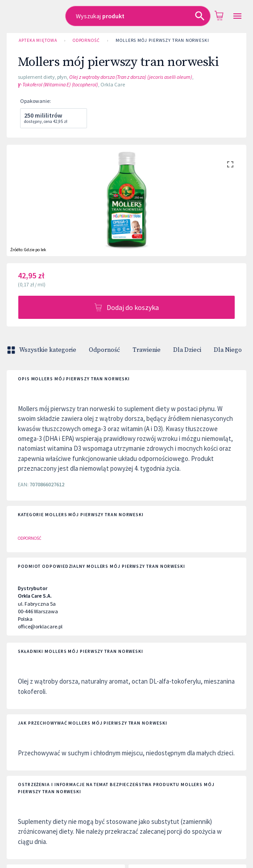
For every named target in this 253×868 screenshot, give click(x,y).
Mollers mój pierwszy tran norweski (162, 41)
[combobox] (138, 16)
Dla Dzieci (187, 350)
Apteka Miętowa (38, 41)
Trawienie (147, 350)
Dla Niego (228, 350)
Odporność (86, 41)
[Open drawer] (237, 16)
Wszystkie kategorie (42, 350)
